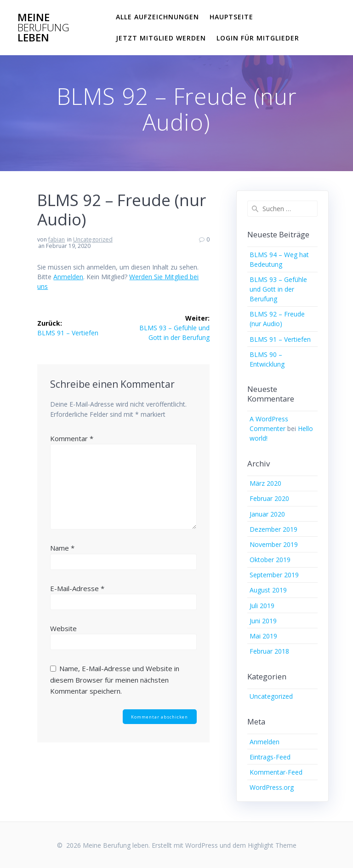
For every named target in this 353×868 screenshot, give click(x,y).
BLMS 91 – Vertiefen (280, 339)
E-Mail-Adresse (77, 588)
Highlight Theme (272, 845)
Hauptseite (231, 17)
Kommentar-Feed (276, 772)
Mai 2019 (263, 636)
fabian (57, 239)
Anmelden (68, 277)
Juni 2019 (263, 621)
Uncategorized (93, 239)
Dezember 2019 (273, 529)
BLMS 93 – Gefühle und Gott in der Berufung (278, 289)
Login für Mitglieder (258, 38)
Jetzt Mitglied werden (161, 38)
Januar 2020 (267, 514)
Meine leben (43, 28)
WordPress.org (272, 787)
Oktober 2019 (270, 560)
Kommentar (72, 438)
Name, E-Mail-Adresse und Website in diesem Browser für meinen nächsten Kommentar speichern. (115, 680)
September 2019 (274, 575)
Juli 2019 (262, 606)
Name (62, 548)
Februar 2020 (269, 498)
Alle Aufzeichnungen (157, 17)
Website (63, 628)
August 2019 (268, 590)
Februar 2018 (269, 651)
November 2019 (274, 544)
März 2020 (265, 483)
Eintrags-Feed (270, 757)
